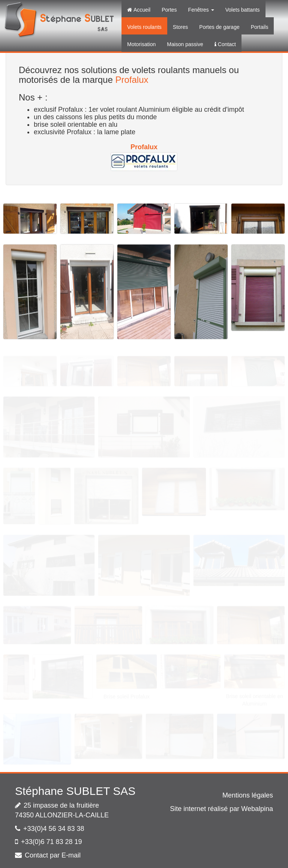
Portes (169, 10)
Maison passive (185, 44)
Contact (225, 44)
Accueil (139, 10)
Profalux (132, 80)
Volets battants (243, 10)
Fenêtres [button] (201, 10)
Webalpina (257, 809)
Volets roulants (144, 27)
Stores (180, 27)
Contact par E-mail (53, 855)
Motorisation (141, 44)
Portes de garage (219, 27)
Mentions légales (248, 795)
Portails (260, 27)
